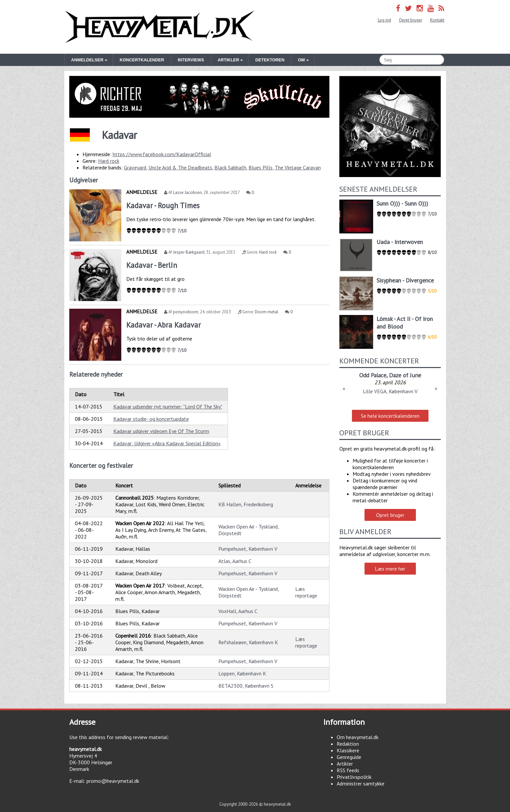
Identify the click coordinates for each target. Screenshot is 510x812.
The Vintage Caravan (298, 167)
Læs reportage (306, 592)
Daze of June (405, 375)
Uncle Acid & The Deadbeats (180, 167)
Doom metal (267, 312)
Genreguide (349, 757)
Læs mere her (390, 569)
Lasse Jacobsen (187, 192)
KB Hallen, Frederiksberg (246, 504)
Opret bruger (411, 20)
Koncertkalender (142, 60)
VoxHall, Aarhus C (238, 611)
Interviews (191, 60)
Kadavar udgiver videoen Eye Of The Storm (161, 431)
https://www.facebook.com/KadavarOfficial (162, 154)
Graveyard (135, 167)
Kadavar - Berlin (152, 265)
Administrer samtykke (361, 783)
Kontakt (437, 20)
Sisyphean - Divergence (405, 280)
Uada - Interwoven (400, 242)
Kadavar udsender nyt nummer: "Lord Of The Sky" (168, 406)
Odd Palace (373, 375)
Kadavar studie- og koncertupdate (151, 419)
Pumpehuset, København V (248, 549)
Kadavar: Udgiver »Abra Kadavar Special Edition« (167, 443)
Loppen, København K (242, 673)
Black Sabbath (230, 167)
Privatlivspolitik (354, 777)
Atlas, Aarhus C (235, 561)
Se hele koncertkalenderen (390, 416)
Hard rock (109, 161)
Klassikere (348, 750)
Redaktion (348, 744)
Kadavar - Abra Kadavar (164, 325)
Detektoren (270, 60)
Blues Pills (260, 167)
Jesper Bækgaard (189, 252)
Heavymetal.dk (160, 27)
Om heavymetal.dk (358, 737)
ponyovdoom (186, 312)
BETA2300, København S (246, 686)
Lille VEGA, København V (390, 391)
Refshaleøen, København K (248, 642)
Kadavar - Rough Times (163, 205)
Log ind (384, 20)
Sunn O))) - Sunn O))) (402, 203)
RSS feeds (348, 770)
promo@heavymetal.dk (113, 781)
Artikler (345, 764)
